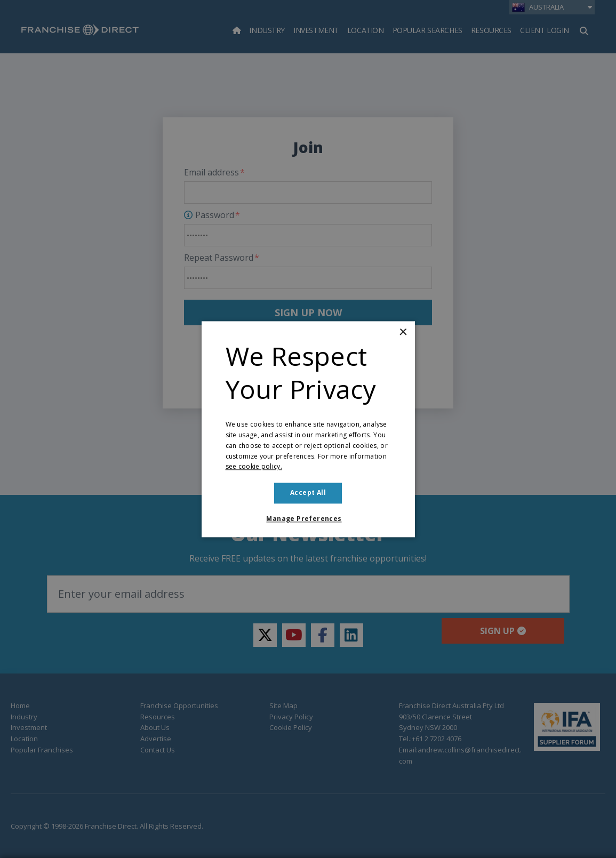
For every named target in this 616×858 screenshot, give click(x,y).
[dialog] (308, 429)
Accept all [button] (308, 493)
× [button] (403, 332)
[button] (308, 519)
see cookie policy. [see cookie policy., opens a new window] (254, 467)
